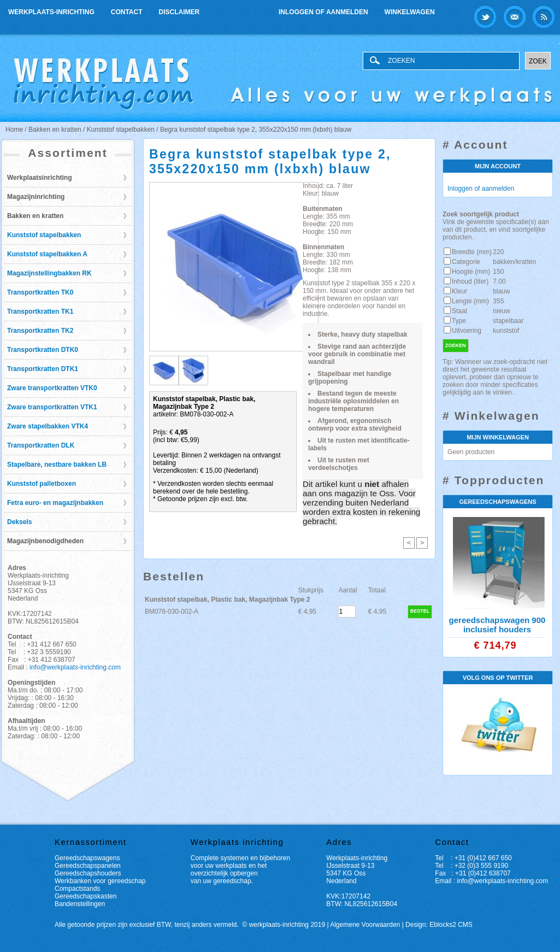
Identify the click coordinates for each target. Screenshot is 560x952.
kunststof (506, 331)
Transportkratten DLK (41, 445)
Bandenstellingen (80, 904)
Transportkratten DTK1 (43, 369)
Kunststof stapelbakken (44, 235)
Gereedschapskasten (86, 896)
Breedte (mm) (472, 252)
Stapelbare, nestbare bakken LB (57, 465)
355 (498, 301)
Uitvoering (467, 331)
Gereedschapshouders (88, 873)
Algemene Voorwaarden (365, 925)
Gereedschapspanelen (88, 866)
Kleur (459, 291)
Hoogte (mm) (471, 272)
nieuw (501, 311)
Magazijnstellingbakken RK (49, 273)
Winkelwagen (410, 12)
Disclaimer (179, 12)
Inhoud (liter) (470, 281)
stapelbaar (508, 321)
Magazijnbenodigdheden (45, 541)
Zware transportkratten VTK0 (52, 388)
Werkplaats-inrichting (51, 12)
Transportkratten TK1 (40, 312)
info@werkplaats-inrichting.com (75, 667)
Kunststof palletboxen (42, 484)
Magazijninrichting (36, 197)
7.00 (499, 281)
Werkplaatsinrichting (39, 178)
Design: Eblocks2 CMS (439, 925)
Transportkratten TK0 (40, 292)
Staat (459, 311)
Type (459, 321)
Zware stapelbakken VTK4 (48, 426)
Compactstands (77, 889)
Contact (127, 12)
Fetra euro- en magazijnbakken (55, 503)
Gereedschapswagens (87, 858)
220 (498, 252)
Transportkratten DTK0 (43, 350)
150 (498, 272)
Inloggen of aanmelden (323, 12)
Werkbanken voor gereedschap (100, 881)
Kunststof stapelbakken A (47, 254)
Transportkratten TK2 (40, 331)
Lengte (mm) (470, 301)
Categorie (466, 262)
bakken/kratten (514, 262)
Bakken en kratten (35, 216)
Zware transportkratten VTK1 (52, 407)
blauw (501, 291)
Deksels (19, 522)
